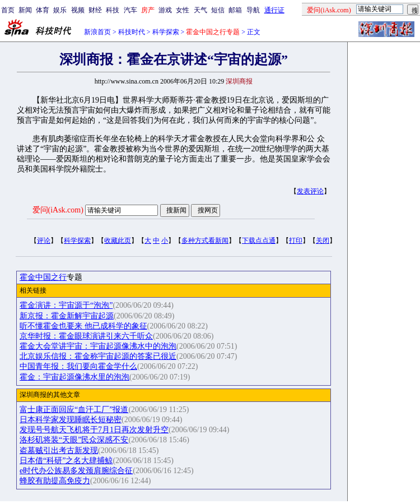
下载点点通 (259, 241)
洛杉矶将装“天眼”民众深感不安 (74, 440)
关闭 (323, 241)
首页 (8, 10)
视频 (78, 10)
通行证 (274, 10)
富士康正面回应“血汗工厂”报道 (74, 410)
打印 (296, 241)
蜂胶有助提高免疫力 (55, 481)
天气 (200, 10)
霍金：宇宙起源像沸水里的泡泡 (74, 377)
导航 (253, 10)
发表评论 (310, 191)
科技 (113, 10)
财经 (95, 10)
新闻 (25, 10)
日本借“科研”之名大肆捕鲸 (66, 461)
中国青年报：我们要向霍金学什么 (78, 366)
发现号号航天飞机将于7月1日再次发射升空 (94, 430)
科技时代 (132, 32)
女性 (183, 10)
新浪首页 (97, 32)
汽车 (130, 10)
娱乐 (60, 10)
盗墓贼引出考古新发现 (59, 450)
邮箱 (235, 10)
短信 (218, 10)
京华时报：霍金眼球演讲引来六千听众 (86, 336)
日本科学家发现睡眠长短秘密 (71, 420)
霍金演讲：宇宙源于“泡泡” (66, 305)
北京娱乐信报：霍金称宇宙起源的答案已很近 (98, 356)
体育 (43, 10)
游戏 (165, 10)
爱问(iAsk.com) (58, 210)
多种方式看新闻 (205, 241)
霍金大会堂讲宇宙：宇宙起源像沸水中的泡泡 (98, 346)
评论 (44, 241)
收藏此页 (118, 241)
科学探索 (166, 32)
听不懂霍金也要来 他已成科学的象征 (83, 326)
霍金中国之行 (43, 277)
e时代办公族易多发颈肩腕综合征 (76, 471)
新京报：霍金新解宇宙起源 (67, 316)
